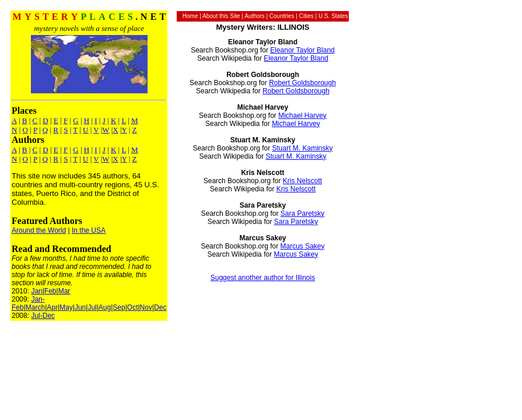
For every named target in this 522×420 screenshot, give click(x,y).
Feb (50, 291)
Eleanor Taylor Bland (302, 50)
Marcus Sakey (302, 246)
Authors (254, 16)
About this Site (221, 16)
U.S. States (333, 16)
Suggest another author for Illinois (263, 278)
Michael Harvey (302, 116)
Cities (306, 16)
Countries (282, 16)
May (66, 307)
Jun (80, 307)
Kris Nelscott (302, 181)
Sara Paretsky (302, 213)
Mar (64, 291)
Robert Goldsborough (302, 83)
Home (190, 16)
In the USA (89, 230)
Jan (36, 291)
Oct (133, 307)
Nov (146, 307)
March (35, 307)
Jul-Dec (43, 316)
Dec (160, 307)
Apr (52, 307)
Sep (119, 307)
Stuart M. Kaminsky (302, 148)
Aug (105, 307)
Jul (92, 307)
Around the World (39, 230)
